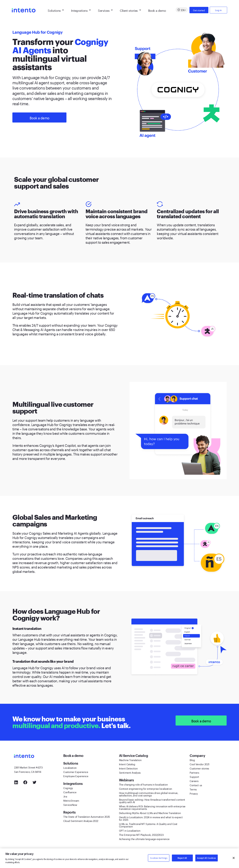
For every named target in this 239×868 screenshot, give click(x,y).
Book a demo (157, 10)
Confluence (70, 792)
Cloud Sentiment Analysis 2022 (81, 821)
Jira (65, 796)
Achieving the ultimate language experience (144, 839)
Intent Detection (128, 768)
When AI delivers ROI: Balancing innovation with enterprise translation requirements (152, 807)
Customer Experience (76, 772)
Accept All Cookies (206, 858)
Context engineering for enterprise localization (146, 788)
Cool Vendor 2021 (200, 764)
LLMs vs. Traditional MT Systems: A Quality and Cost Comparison (148, 825)
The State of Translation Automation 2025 (87, 816)
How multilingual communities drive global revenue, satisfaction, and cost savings (149, 794)
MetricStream (71, 800)
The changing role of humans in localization (143, 784)
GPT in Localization (130, 830)
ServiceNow (70, 804)
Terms (193, 789)
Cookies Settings (159, 858)
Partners (194, 772)
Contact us (196, 785)
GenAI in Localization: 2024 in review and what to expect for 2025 (151, 818)
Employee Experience (76, 776)
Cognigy (68, 788)
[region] (119, 858)
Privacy (194, 793)
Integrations (81, 10)
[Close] (234, 858)
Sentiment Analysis (130, 772)
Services (105, 10)
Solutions (56, 10)
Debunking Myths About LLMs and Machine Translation (150, 813)
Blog (192, 760)
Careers (194, 781)
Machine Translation (130, 760)
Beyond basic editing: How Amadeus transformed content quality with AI (152, 801)
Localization (70, 767)
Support (194, 776)
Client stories (130, 10)
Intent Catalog (127, 764)
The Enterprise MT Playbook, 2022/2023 (141, 834)
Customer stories (199, 768)
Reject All (182, 858)
